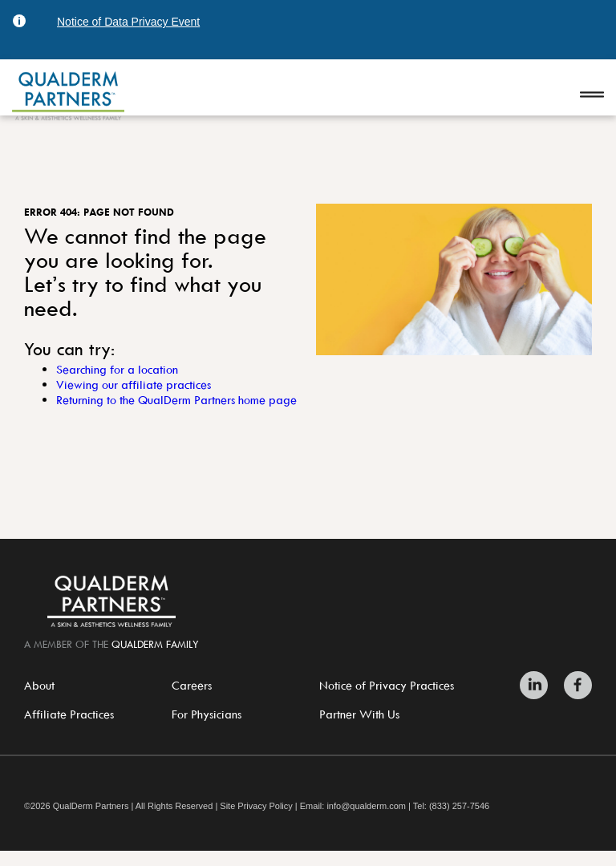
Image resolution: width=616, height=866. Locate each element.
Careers (192, 685)
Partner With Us (359, 714)
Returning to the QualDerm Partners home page (176, 400)
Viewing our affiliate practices (134, 384)
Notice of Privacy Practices (387, 685)
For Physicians (207, 714)
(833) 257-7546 (459, 806)
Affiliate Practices (69, 714)
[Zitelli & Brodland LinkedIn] (538, 685)
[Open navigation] (592, 96)
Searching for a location (117, 369)
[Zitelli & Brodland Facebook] (574, 685)
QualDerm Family (155, 644)
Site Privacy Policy (256, 806)
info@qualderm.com (366, 806)
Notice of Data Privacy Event (128, 22)
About (39, 685)
